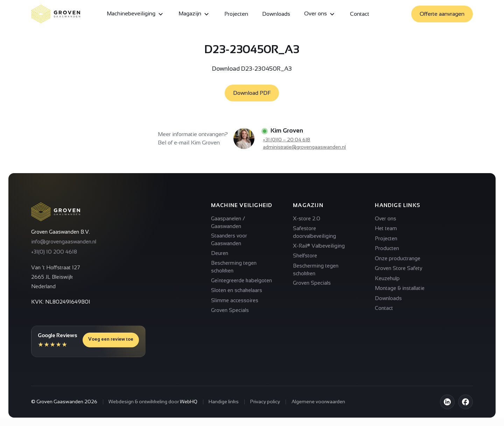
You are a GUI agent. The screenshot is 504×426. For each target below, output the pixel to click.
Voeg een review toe (111, 339)
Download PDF (252, 93)
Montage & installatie (400, 288)
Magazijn (194, 14)
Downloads (276, 14)
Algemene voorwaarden (318, 402)
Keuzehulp (387, 278)
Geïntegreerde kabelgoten (241, 280)
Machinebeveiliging (136, 14)
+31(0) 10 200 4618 (54, 252)
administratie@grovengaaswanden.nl (304, 147)
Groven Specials (230, 310)
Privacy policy (265, 402)
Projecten (236, 14)
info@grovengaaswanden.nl (64, 242)
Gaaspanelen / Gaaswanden (228, 222)
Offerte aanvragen (442, 14)
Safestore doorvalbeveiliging (314, 232)
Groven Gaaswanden (60, 402)
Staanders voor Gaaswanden (229, 239)
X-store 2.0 (307, 218)
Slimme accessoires (235, 300)
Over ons (320, 14)
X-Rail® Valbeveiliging (319, 246)
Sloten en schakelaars (237, 290)
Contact (360, 14)
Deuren (220, 253)
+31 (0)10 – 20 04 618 (286, 140)
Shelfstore (305, 255)
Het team (386, 228)
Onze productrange (398, 258)
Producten (387, 248)
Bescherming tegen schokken (234, 267)
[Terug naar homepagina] (56, 212)
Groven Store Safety (399, 268)
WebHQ (189, 402)
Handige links (224, 402)
